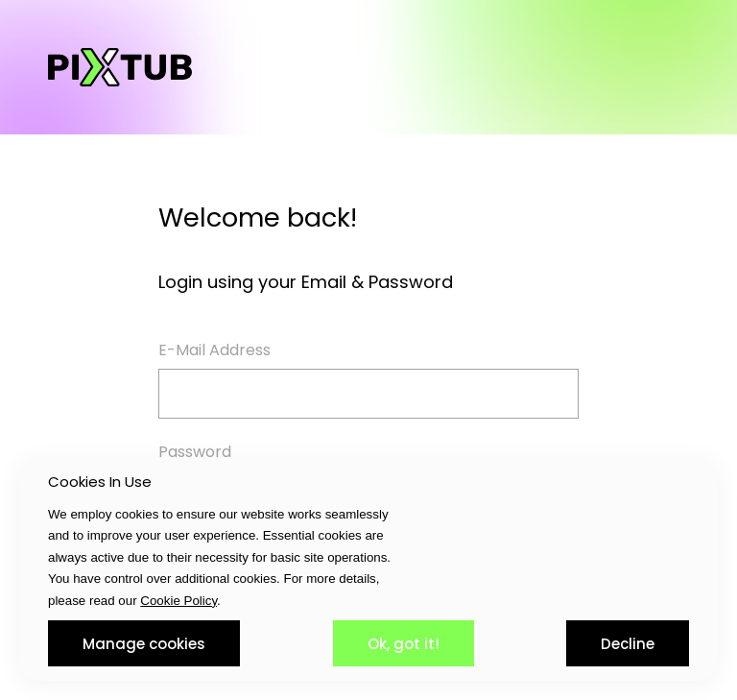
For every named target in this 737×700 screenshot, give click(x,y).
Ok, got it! (404, 644)
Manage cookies (144, 644)
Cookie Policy (178, 601)
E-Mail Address (214, 350)
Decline (628, 644)
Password (195, 452)
